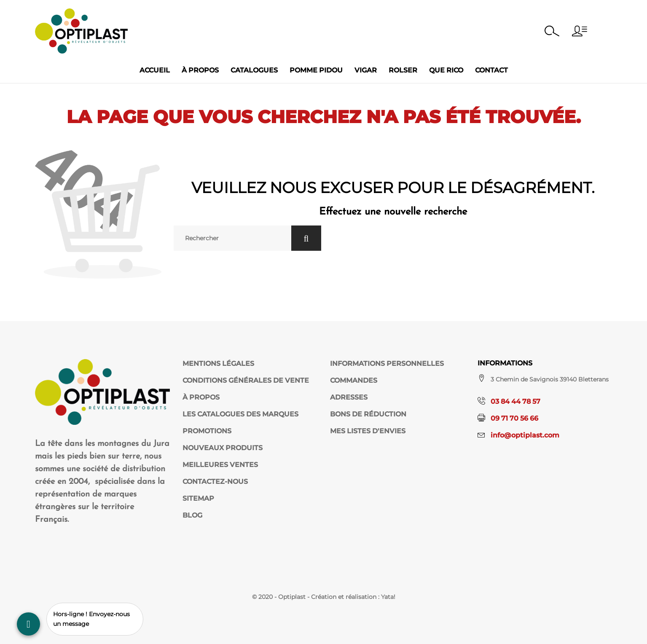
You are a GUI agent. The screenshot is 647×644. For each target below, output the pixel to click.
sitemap (198, 498)
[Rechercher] (232, 238)
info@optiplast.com (525, 435)
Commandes (354, 380)
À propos (200, 70)
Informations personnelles (387, 364)
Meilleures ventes (220, 465)
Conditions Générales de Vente (246, 380)
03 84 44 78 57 (515, 401)
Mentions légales (218, 364)
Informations (505, 363)
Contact (491, 70)
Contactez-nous (215, 482)
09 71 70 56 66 (514, 418)
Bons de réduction (368, 414)
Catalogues (254, 70)
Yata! (388, 597)
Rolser (403, 70)
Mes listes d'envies (368, 431)
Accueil (155, 70)
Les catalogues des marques (240, 414)
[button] (580, 31)
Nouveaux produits (223, 448)
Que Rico (446, 70)
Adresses (349, 397)
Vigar (366, 70)
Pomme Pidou (316, 70)
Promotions (207, 431)
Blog (192, 515)
